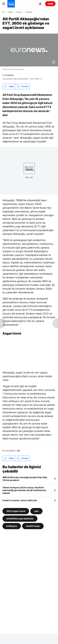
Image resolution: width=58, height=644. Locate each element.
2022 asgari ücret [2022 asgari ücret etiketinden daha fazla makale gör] (16, 511)
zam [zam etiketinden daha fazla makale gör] (36, 511)
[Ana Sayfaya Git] (11, 4)
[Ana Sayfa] (3, 12)
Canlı (50, 4)
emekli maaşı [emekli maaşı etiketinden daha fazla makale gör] (33, 526)
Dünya (19, 12)
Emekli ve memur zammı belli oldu (20, 500)
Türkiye (29, 12)
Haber (10, 12)
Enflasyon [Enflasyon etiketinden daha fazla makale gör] (12, 526)
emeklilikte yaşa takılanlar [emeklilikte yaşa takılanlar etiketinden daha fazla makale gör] (20, 518)
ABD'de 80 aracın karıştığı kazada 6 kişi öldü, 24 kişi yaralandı (25, 479)
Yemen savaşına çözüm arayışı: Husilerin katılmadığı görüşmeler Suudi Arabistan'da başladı (24, 490)
